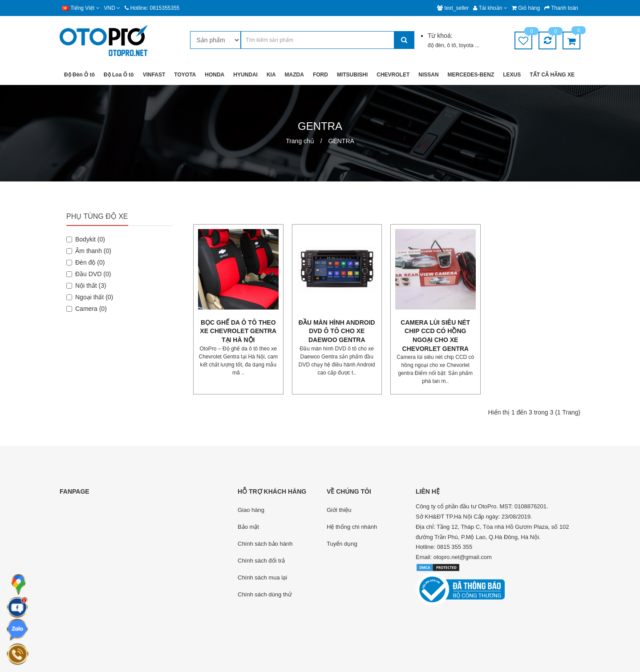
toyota (467, 45)
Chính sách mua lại (262, 577)
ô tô (452, 45)
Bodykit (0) (86, 239)
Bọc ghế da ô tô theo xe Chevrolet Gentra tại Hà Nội (238, 331)
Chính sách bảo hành (265, 544)
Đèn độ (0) (85, 262)
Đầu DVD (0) (89, 274)
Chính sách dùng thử (265, 594)
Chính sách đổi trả (261, 561)
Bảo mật (248, 527)
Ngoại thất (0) (90, 297)
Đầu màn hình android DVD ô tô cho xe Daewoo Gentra (337, 331)
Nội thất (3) (86, 286)
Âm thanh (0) (89, 251)
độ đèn (436, 45)
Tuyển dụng (342, 544)
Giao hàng (251, 510)
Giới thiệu (339, 510)
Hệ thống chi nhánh (352, 527)
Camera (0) (87, 309)
